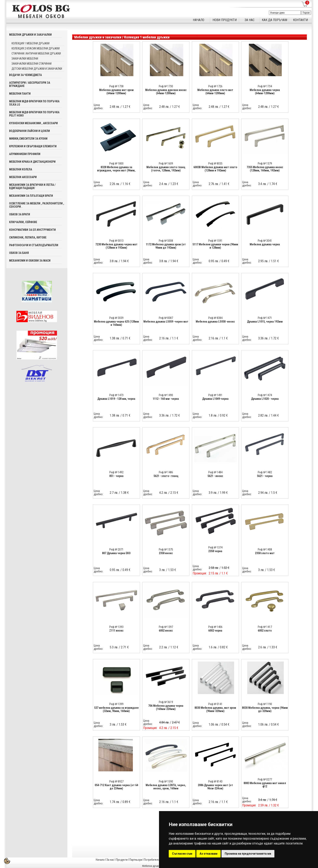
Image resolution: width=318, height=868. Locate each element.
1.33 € (273, 647)
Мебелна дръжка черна (265, 244)
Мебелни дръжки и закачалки (30, 35)
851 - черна (116, 476)
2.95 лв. (263, 261)
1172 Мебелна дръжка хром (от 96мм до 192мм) (166, 246)
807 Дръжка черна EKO (116, 553)
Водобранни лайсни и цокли (30, 131)
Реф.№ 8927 (116, 781)
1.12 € (174, 647)
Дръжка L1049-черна (215, 399)
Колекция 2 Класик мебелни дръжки (36, 48)
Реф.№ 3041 (265, 241)
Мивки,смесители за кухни (28, 139)
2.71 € (125, 647)
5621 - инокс (215, 476)
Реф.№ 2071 (116, 549)
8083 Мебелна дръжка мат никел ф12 (265, 785)
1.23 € (174, 184)
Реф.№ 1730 (166, 86)
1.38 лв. (115, 338)
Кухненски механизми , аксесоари (33, 123)
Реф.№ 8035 (215, 164)
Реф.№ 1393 (116, 627)
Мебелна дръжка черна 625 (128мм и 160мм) (116, 323)
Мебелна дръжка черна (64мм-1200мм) (265, 92)
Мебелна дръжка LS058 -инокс (215, 322)
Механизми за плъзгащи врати (31, 196)
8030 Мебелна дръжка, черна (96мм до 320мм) (265, 709)
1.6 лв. (213, 647)
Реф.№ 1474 (265, 395)
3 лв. (162, 570)
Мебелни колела (21, 169)
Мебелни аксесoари (23, 177)
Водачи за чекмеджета (25, 75)
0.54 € (225, 724)
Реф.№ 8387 (166, 318)
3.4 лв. (262, 184)
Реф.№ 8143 (215, 781)
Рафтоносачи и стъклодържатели (34, 245)
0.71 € (126, 338)
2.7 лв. (114, 493)
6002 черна (215, 631)
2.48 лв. (115, 107)
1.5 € (274, 493)
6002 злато (265, 631)
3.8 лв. (114, 261)
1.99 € (224, 493)
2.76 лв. (214, 184)
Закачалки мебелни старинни (32, 64)
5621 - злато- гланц (166, 476)
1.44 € (275, 415)
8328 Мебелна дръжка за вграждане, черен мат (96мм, (116, 169)
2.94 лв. (263, 493)
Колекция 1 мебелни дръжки (31, 43)
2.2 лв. (163, 647)
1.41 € (225, 184)
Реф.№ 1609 (166, 164)
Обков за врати (20, 214)
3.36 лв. (263, 338)
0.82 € (224, 647)
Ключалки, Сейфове (23, 222)
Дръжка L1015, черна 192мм (265, 322)
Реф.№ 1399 (116, 704)
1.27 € (126, 107)
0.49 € (225, 261)
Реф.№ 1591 (215, 241)
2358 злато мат (265, 553)
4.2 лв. (163, 493)
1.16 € (126, 184)
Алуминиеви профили (25, 154)
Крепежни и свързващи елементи (33, 146)
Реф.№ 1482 (265, 472)
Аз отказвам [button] (208, 854)
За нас (110, 860)
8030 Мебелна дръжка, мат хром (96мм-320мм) (215, 709)
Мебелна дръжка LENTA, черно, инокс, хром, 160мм (166, 787)
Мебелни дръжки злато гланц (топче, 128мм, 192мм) (166, 169)
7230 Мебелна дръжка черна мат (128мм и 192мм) (116, 246)
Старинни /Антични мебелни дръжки (36, 53)
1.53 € (172, 570)
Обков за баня (19, 253)
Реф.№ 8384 (215, 318)
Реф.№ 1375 (166, 549)
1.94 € (125, 261)
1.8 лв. (213, 415)
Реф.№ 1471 (265, 318)
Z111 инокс (116, 631)
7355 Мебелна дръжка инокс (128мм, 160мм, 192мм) (265, 169)
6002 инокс (166, 631)
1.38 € (125, 493)
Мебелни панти (20, 94)
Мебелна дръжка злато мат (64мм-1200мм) (215, 92)
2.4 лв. (163, 184)
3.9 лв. (213, 493)
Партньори (136, 860)
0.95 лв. (214, 261)
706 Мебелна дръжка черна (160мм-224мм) (166, 707)
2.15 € (174, 493)
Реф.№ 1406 (215, 627)
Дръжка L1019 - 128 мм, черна (116, 399)
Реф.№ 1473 (116, 395)
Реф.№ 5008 (166, 241)
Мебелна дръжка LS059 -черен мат (166, 322)
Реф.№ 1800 (116, 164)
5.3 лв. (114, 647)
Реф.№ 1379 (265, 164)
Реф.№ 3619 (166, 702)
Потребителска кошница (159, 860)
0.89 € (126, 802)
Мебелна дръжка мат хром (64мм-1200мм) (116, 92)
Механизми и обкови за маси (30, 261)
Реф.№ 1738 (116, 86)
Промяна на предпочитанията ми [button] (248, 854)
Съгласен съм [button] (182, 854)
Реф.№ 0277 (265, 779)
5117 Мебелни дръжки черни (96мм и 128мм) (215, 246)
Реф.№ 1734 (265, 86)
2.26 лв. (115, 184)
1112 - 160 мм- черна (166, 399)
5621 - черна (265, 476)
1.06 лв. (214, 724)
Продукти (122, 860)
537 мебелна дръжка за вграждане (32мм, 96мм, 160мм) (116, 709)
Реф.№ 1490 (166, 395)
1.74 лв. (115, 802)
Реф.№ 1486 (166, 472)
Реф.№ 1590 (166, 781)
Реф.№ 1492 (116, 472)
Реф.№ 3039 (116, 318)
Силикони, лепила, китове (28, 237)
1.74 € (273, 184)
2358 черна (215, 551)
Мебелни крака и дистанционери (32, 162)
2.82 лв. (263, 415)
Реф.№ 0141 (215, 704)
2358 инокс (166, 553)
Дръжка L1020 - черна (265, 399)
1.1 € (175, 338)
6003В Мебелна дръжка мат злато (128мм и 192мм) (215, 169)
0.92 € (224, 415)
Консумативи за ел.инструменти (32, 230)
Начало (100, 860)
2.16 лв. (164, 338)
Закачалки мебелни (25, 59)
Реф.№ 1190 (265, 704)
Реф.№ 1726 (215, 86)
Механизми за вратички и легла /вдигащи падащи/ (32, 186)
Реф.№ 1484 (215, 472)
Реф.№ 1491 (215, 395)
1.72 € (275, 338)
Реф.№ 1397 (166, 627)
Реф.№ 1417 (265, 627)
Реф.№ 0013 (116, 241)
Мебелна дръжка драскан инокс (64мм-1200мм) (166, 92)
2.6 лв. (262, 647)
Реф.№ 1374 (215, 547)
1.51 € (275, 261)
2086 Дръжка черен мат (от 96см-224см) (215, 787)
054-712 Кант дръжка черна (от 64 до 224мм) (116, 787)
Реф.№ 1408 (265, 549)
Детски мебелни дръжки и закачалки (37, 69)
